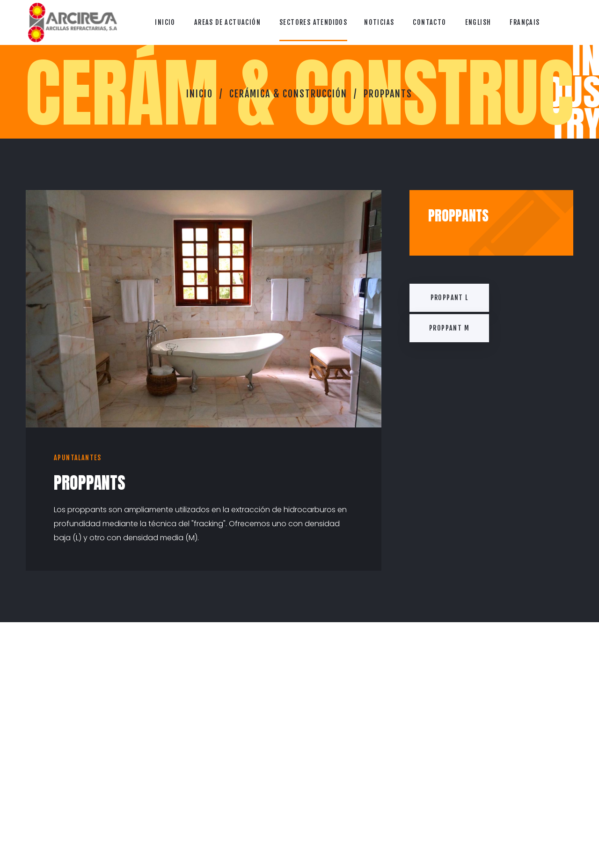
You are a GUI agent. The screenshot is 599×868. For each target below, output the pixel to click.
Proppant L (449, 298)
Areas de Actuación (227, 22)
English (478, 22)
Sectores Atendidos (313, 22)
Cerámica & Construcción (288, 94)
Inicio (165, 22)
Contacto (429, 22)
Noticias (379, 22)
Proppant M (449, 328)
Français (525, 22)
